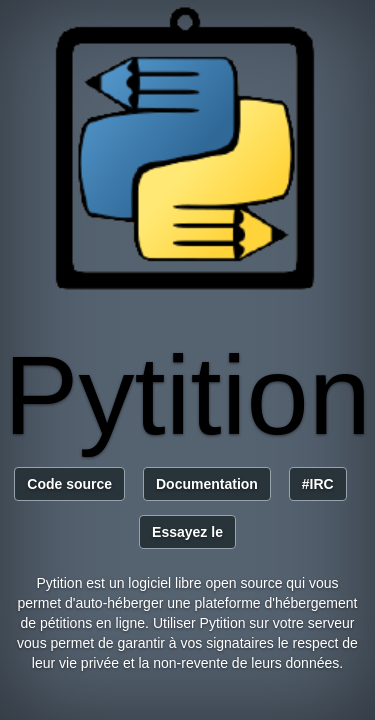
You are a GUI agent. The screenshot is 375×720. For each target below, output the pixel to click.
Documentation (207, 484)
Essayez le (187, 532)
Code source (69, 484)
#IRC (318, 484)
